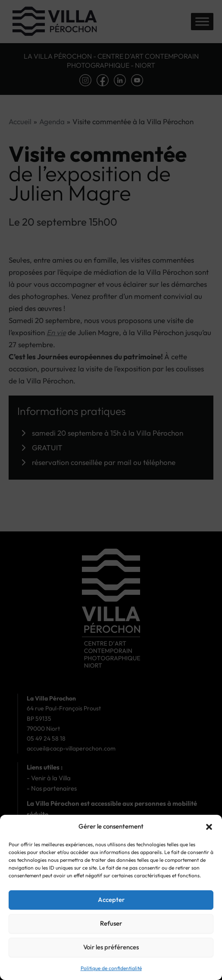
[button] (209, 827)
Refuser (111, 923)
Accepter (111, 900)
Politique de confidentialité (111, 968)
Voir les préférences (111, 947)
